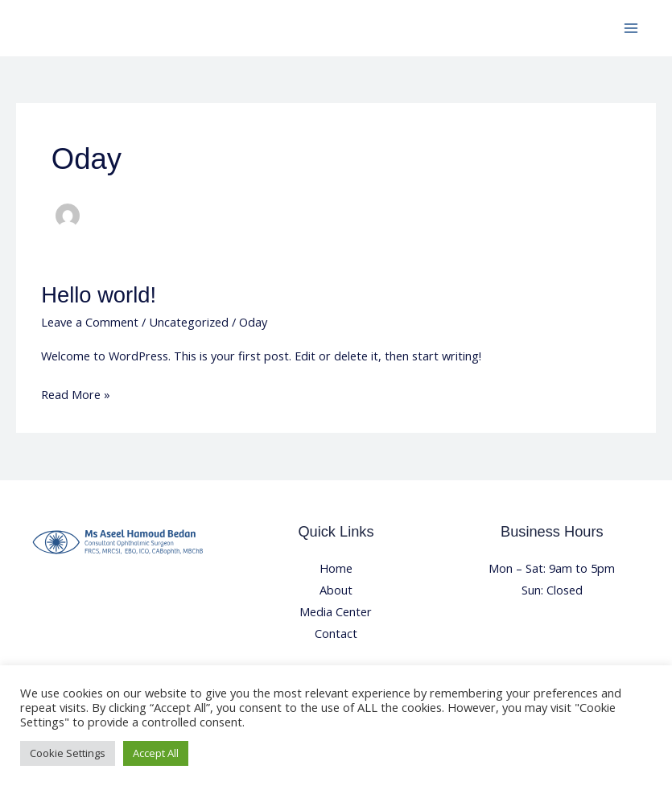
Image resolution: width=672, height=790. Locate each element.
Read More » (76, 393)
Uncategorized (189, 322)
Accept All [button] (156, 753)
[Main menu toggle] (631, 28)
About (336, 590)
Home (336, 568)
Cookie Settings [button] (68, 753)
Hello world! (99, 295)
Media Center (336, 611)
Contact (336, 633)
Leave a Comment (90, 322)
